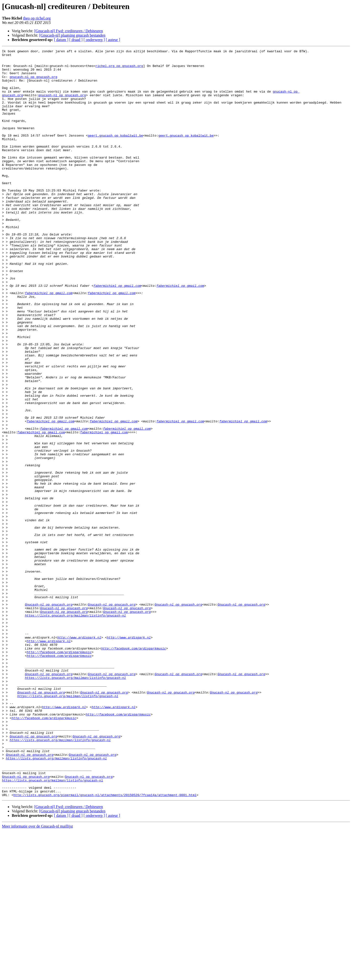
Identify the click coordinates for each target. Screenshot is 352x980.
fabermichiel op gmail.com (117, 333)
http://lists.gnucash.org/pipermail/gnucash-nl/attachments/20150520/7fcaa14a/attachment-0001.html (105, 944)
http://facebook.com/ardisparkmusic (134, 768)
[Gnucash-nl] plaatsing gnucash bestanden (72, 35)
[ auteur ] (113, 40)
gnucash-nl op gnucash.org (33, 83)
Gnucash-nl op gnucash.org (49, 716)
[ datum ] (61, 40)
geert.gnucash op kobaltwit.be (115, 153)
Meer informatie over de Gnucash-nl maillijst (37, 976)
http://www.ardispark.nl (79, 755)
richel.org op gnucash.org (119, 69)
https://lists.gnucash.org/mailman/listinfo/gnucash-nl (75, 729)
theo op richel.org (37, 18)
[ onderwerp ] (94, 40)
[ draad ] (76, 40)
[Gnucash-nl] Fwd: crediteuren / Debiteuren (69, 31)
